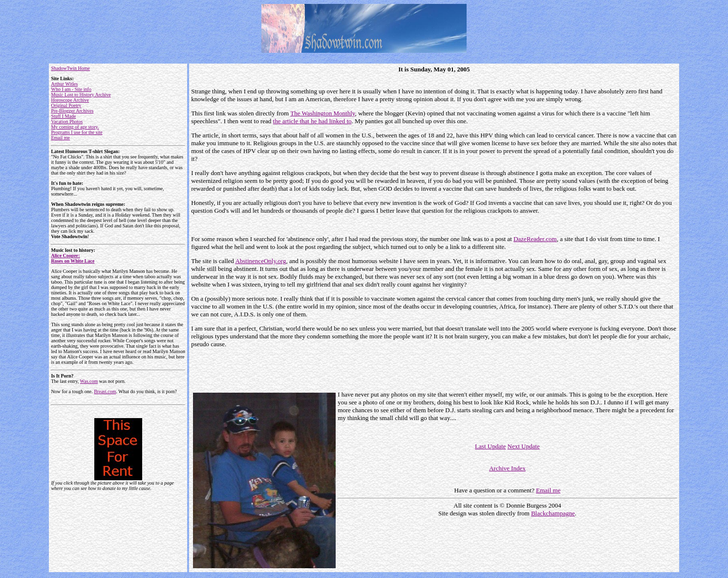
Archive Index (507, 468)
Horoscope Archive (70, 100)
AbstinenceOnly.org (260, 261)
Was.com (89, 381)
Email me (60, 138)
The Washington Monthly (322, 113)
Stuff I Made (63, 116)
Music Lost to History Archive (81, 95)
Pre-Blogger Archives (72, 111)
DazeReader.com (535, 239)
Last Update (490, 446)
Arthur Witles (64, 84)
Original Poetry (66, 105)
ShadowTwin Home (70, 68)
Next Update (524, 446)
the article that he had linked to (312, 121)
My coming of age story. (75, 127)
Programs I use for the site (76, 132)
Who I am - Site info (71, 89)
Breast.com (105, 391)
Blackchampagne (553, 513)
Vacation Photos (67, 122)
